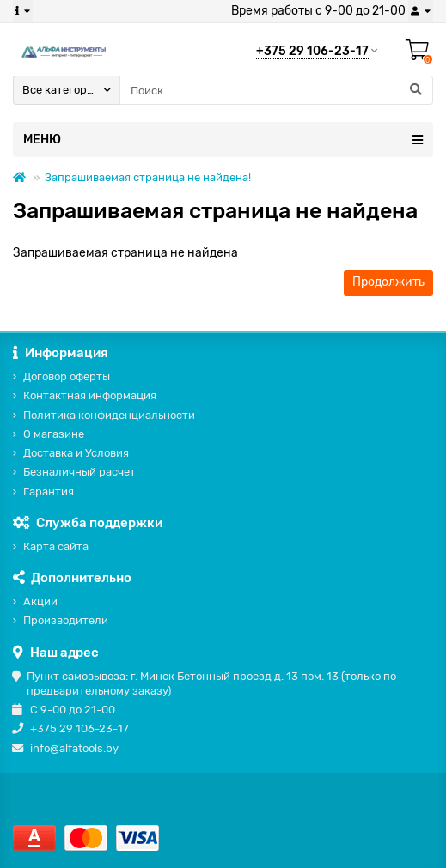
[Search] (276, 90)
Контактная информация (90, 395)
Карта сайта (56, 546)
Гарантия (49, 492)
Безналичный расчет (79, 472)
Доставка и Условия (76, 453)
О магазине (54, 434)
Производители (66, 620)
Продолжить (388, 282)
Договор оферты (67, 376)
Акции (40, 601)
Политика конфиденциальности (109, 415)
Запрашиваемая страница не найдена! (148, 177)
